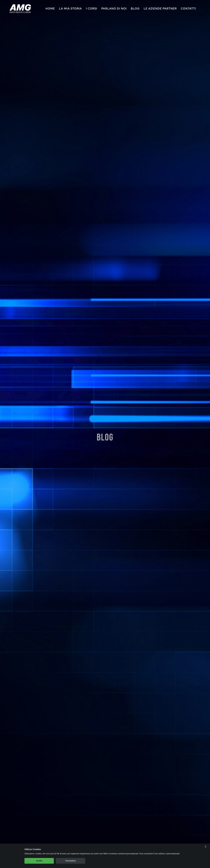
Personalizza (71, 861)
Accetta (39, 861)
